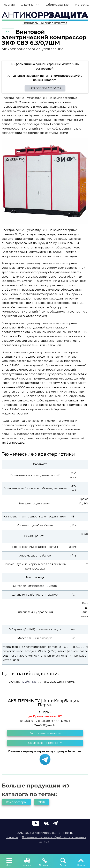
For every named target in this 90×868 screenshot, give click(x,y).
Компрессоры (16, 802)
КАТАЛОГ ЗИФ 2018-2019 (45, 88)
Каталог (27, 862)
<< (8, 32)
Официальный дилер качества (45, 23)
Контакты (12, 838)
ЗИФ (42, 802)
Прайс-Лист (29, 682)
